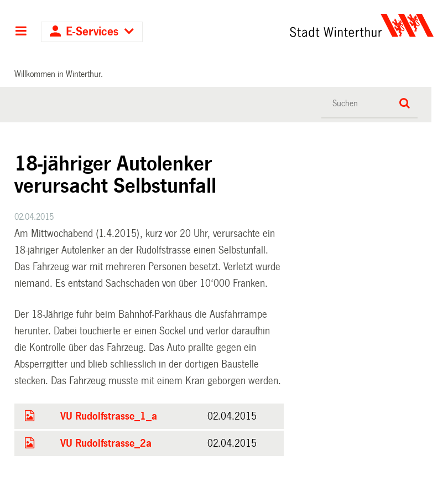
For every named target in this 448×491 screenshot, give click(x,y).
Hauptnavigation (21, 32)
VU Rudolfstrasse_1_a (109, 416)
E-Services (92, 32)
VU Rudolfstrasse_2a (106, 443)
